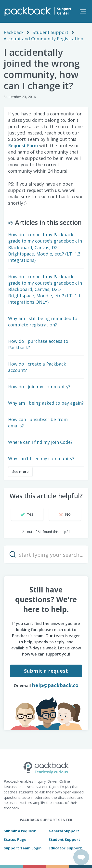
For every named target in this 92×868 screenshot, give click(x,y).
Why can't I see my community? (41, 458)
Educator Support (65, 848)
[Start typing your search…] (46, 554)
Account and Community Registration (43, 39)
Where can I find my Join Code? (40, 442)
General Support (64, 831)
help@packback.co (55, 685)
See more (20, 472)
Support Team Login (23, 848)
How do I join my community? (39, 387)
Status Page (15, 839)
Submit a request (46, 671)
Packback (14, 32)
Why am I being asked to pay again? (46, 403)
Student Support (51, 32)
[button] (83, 11)
